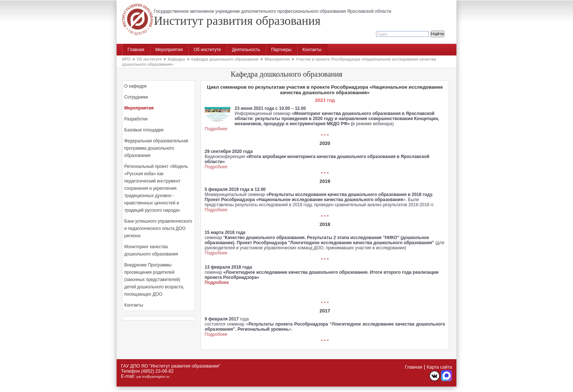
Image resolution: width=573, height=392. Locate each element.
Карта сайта (439, 367)
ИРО (126, 59)
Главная (136, 50)
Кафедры (177, 59)
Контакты (312, 50)
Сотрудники (136, 97)
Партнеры (281, 50)
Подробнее (216, 129)
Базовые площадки (144, 130)
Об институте (207, 50)
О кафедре (136, 86)
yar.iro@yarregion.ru (153, 376)
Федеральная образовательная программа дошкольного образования (156, 148)
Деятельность (246, 50)
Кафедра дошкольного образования (225, 59)
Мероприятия (169, 50)
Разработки (136, 119)
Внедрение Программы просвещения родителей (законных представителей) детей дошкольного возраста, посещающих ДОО (154, 280)
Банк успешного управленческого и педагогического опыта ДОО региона (158, 228)
